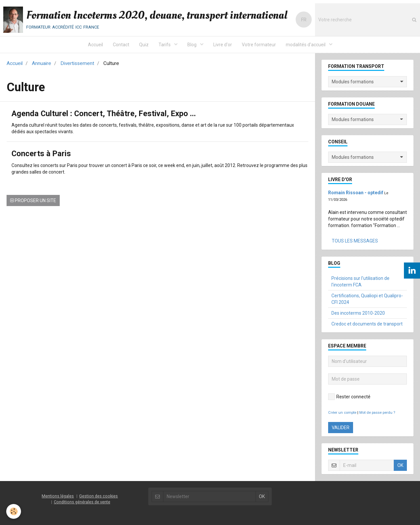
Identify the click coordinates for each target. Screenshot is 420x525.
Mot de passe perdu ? (377, 413)
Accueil (95, 45)
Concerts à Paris (42, 154)
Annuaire (42, 63)
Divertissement (77, 63)
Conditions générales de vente (82, 502)
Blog (192, 45)
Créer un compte (342, 413)
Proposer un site (33, 200)
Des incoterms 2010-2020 (358, 313)
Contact (121, 45)
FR (304, 20)
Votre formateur (259, 45)
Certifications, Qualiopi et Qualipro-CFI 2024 (367, 299)
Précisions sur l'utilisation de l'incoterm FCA (360, 282)
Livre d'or (223, 45)
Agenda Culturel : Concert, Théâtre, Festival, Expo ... (105, 114)
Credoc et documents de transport (367, 324)
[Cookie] (14, 511)
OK (400, 465)
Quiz (144, 45)
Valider (341, 428)
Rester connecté (349, 397)
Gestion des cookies (98, 496)
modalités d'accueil (306, 45)
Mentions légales (58, 496)
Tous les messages (355, 241)
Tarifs (165, 45)
